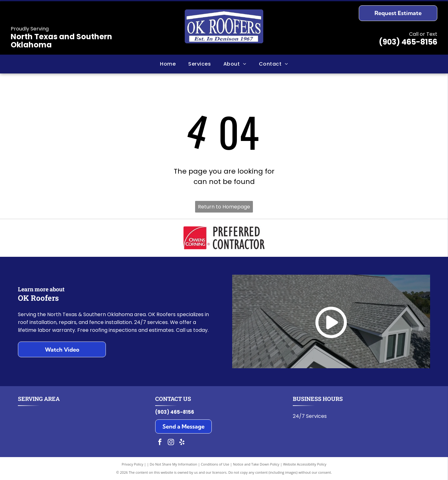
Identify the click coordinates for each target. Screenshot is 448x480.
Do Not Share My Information (174, 464)
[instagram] (171, 443)
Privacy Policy (132, 464)
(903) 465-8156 (408, 42)
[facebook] (160, 443)
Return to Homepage (224, 207)
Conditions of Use (215, 464)
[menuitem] (168, 64)
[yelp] (182, 443)
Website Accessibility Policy (305, 464)
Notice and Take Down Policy (256, 464)
